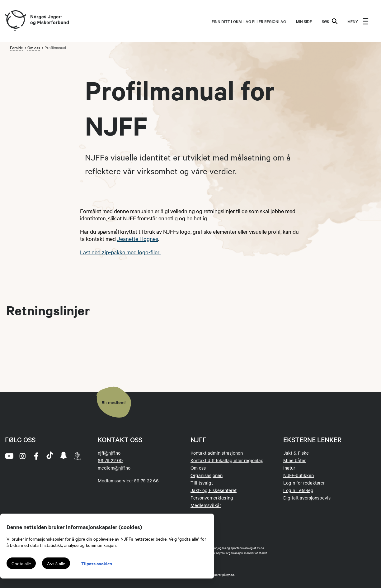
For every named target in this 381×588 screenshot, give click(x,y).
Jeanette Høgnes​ (138, 239)
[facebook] (36, 456)
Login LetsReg (298, 490)
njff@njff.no (109, 453)
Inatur (289, 468)
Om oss (34, 47)
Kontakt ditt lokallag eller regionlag (227, 460)
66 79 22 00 (110, 460)
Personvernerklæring (212, 498)
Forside (16, 47)
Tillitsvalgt (202, 483)
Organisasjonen (207, 475)
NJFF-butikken (299, 475)
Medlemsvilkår (206, 505)
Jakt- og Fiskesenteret (214, 490)
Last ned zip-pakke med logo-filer (120, 252)
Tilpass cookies (97, 563)
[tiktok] (50, 456)
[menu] (358, 21)
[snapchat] (63, 456)
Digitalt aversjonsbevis (307, 498)
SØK (330, 21)
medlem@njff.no (114, 468)
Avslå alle (56, 563)
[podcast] (77, 456)
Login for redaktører (304, 483)
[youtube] (9, 456)
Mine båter (294, 460)
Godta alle (21, 563)
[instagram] (22, 456)
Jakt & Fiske (296, 453)
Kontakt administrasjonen (217, 453)
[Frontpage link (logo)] (15, 21)
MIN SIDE (304, 21)
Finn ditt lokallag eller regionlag (249, 21)
